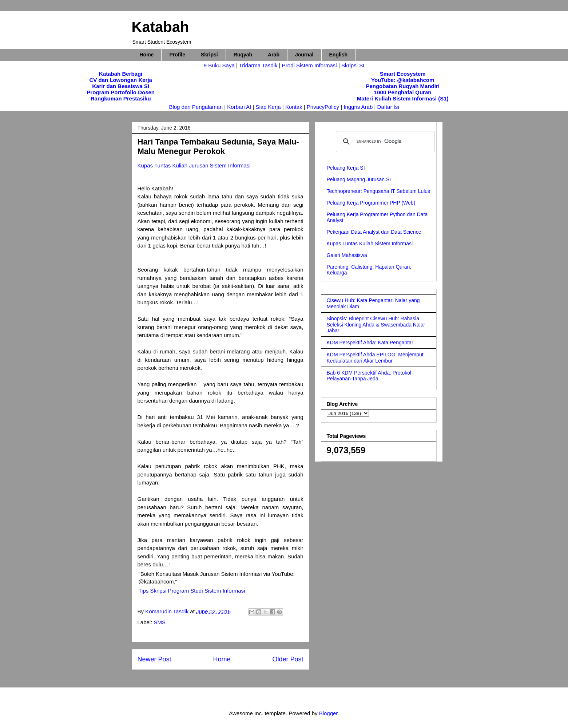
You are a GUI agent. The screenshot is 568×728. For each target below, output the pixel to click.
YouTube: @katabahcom (403, 80)
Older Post (288, 659)
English (339, 55)
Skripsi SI (353, 65)
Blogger (328, 713)
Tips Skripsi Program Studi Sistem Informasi (192, 591)
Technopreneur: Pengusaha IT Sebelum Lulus (379, 191)
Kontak (294, 107)
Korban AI (239, 107)
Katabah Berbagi (121, 74)
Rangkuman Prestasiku (121, 98)
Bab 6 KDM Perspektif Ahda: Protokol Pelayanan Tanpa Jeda (369, 376)
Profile (177, 55)
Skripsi (209, 55)
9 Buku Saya (220, 65)
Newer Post (154, 659)
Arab (274, 55)
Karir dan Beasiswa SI (121, 86)
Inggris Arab (359, 107)
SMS (160, 622)
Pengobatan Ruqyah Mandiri (403, 86)
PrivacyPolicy (324, 107)
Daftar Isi (388, 107)
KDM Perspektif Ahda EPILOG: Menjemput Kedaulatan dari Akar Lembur (375, 358)
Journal (304, 55)
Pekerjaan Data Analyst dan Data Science (374, 232)
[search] (384, 142)
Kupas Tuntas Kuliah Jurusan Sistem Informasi (194, 165)
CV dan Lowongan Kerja (121, 80)
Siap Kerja (268, 107)
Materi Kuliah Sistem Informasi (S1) (403, 98)
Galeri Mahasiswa (347, 255)
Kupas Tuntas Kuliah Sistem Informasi (370, 244)
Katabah (160, 27)
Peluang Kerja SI (346, 168)
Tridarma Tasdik (259, 65)
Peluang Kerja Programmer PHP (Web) (371, 203)
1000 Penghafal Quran (403, 92)
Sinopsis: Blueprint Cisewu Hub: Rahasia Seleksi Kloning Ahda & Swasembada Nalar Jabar (376, 325)
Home (147, 55)
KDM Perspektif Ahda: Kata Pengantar (370, 343)
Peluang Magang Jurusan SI (359, 179)
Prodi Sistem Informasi (309, 65)
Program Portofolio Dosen (121, 92)
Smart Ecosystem (403, 74)
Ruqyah (243, 55)
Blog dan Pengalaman (196, 107)
